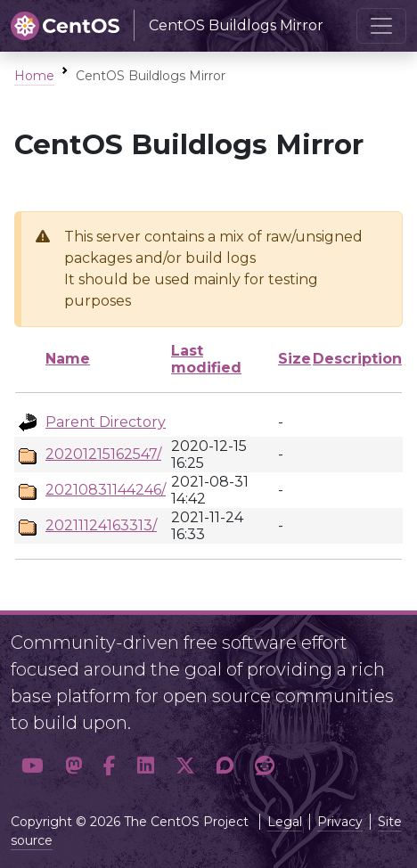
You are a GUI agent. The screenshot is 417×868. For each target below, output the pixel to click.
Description (357, 359)
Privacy (340, 822)
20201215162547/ (103, 454)
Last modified (206, 359)
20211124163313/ (101, 525)
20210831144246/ (106, 490)
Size (294, 359)
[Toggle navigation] (381, 26)
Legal (285, 822)
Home (34, 76)
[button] (33, 766)
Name (68, 359)
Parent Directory (106, 422)
